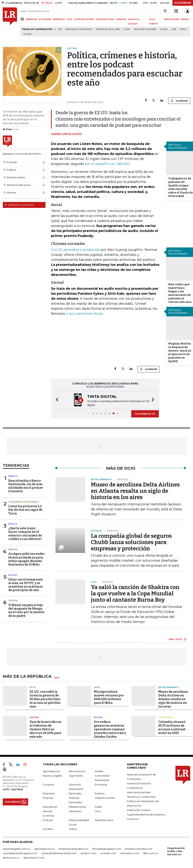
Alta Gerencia (77, 771)
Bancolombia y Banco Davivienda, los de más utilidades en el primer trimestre (26, 486)
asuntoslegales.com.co (17, 848)
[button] (56, 400)
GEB (174, 29)
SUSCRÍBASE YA (145, 414)
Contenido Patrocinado (23, 502)
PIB (60, 29)
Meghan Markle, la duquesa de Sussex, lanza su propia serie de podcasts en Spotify (180, 352)
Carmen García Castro (66, 134)
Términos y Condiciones (141, 796)
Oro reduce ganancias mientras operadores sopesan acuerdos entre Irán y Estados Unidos (110, 729)
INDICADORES (172, 19)
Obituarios (75, 811)
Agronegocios (51, 771)
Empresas (49, 793)
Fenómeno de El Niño (108, 29)
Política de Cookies (139, 810)
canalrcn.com (88, 853)
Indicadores (50, 806)
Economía (101, 784)
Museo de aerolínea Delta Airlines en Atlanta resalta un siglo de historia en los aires (135, 491)
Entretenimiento (169, 687)
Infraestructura (77, 806)
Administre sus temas (19, 205)
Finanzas (48, 797)
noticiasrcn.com (130, 853)
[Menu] (23, 19)
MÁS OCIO (175, 639)
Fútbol (164, 29)
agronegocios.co (45, 848)
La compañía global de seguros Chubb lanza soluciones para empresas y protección (131, 542)
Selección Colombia (145, 29)
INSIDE (185, 19)
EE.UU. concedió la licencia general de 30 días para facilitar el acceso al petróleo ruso (45, 699)
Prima (183, 29)
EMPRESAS (59, 19)
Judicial (13, 601)
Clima (127, 29)
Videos (73, 829)
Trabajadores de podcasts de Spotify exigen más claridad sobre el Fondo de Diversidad (181, 187)
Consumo (49, 784)
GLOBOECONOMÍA (84, 19)
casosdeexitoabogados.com (20, 853)
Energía (13, 549)
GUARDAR (179, 101)
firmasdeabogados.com (107, 848)
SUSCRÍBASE (183, 3)
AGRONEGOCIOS (105, 19)
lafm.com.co (150, 853)
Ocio (98, 811)
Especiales (75, 793)
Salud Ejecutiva (104, 820)
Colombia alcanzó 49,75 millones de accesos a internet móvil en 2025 (172, 727)
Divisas (27, 34)
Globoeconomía (105, 797)
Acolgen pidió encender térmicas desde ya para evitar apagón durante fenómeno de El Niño (27, 559)
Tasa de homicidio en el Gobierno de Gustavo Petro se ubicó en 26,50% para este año (45, 729)
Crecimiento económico (79, 29)
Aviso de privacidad (139, 792)
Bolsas (13, 575)
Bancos (13, 476)
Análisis (99, 771)
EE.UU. (33, 687)
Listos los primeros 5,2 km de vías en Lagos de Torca (25, 510)
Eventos (100, 793)
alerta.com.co (11, 857)
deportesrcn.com (34, 857)
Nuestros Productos (139, 783)
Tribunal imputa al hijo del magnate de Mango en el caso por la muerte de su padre (26, 610)
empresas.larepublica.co (73, 848)
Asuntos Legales (52, 775)
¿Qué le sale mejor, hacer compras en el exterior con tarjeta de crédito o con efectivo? (25, 534)
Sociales (48, 829)
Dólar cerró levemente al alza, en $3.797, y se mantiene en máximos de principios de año (26, 585)
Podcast (48, 820)
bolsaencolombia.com (139, 848)
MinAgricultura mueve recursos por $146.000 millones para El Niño (109, 697)
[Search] (165, 11)
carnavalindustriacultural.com (59, 853)
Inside (98, 806)
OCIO (69, 19)
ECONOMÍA (45, 19)
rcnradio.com (108, 853)
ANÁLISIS (121, 19)
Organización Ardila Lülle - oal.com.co (176, 851)
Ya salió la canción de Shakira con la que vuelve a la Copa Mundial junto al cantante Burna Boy (135, 593)
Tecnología (165, 717)
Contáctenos (135, 787)
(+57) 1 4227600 (13, 789)
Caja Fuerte (76, 775)
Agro (97, 687)
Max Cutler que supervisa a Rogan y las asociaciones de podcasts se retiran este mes (180, 293)
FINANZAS (32, 19)
